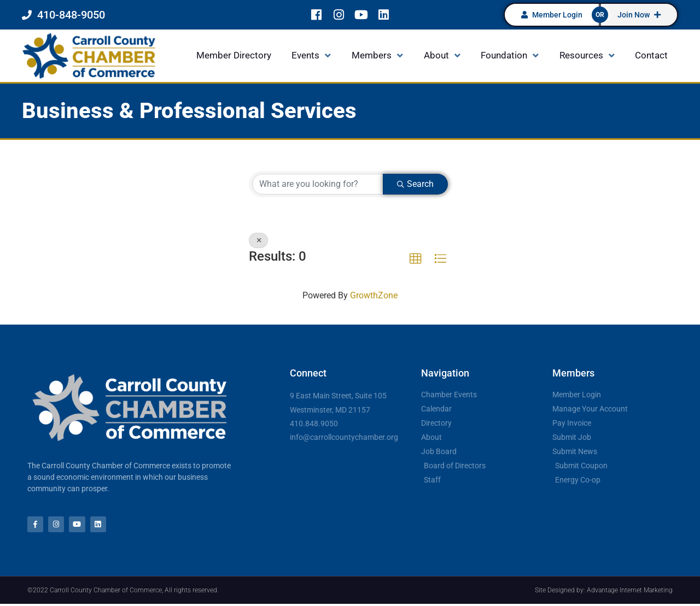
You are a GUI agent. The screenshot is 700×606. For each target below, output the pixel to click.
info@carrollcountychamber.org (344, 437)
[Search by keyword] (318, 184)
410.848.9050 (314, 423)
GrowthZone (374, 295)
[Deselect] (258, 240)
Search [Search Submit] (415, 184)
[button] (416, 259)
